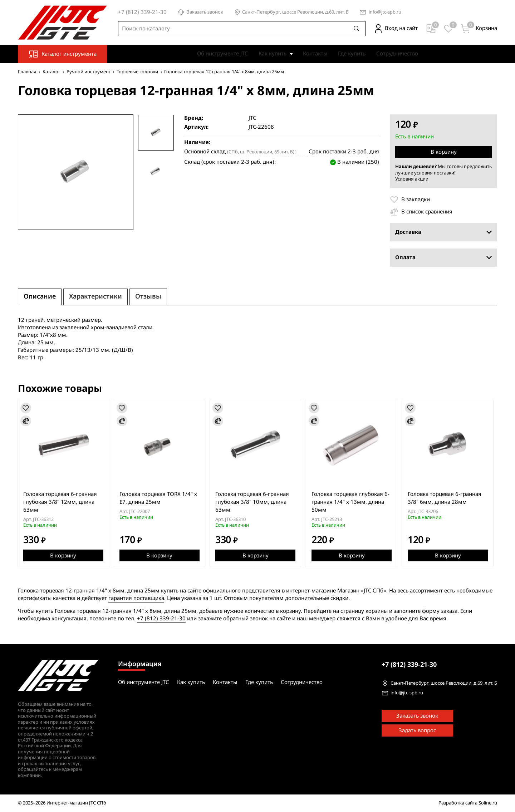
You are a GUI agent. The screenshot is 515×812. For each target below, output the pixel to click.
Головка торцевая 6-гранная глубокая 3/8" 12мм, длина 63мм (60, 502)
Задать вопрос (417, 730)
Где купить (352, 54)
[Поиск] (357, 29)
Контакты (315, 54)
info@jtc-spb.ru (385, 12)
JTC (252, 118)
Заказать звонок (200, 12)
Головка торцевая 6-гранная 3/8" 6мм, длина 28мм (448, 498)
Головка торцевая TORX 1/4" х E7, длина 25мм (159, 498)
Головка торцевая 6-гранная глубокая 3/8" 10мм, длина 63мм (254, 502)
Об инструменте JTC (222, 54)
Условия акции (412, 179)
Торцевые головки (137, 72)
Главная (27, 72)
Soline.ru (488, 803)
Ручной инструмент (89, 72)
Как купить (273, 54)
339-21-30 (409, 665)
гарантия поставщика (136, 598)
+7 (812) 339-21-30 (161, 619)
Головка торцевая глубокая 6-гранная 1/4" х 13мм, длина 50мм (353, 502)
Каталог (51, 72)
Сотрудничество (397, 54)
